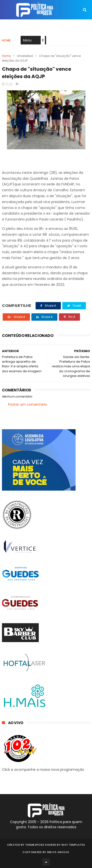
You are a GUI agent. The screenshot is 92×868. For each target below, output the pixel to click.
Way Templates (73, 845)
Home (6, 40)
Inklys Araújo (58, 852)
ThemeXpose (35, 845)
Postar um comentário (28, 404)
